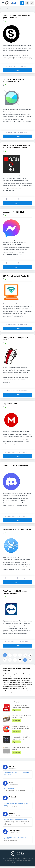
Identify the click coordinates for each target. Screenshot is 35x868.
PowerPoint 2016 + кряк (11, 789)
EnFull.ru (4, 858)
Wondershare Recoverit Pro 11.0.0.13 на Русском (15, 838)
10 (20, 660)
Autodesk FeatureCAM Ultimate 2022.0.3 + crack (16, 804)
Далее (18, 70)
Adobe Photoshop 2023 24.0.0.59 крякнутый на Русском (17, 773)
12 (30, 660)
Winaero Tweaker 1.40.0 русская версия (16, 820)
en (13, 3)
